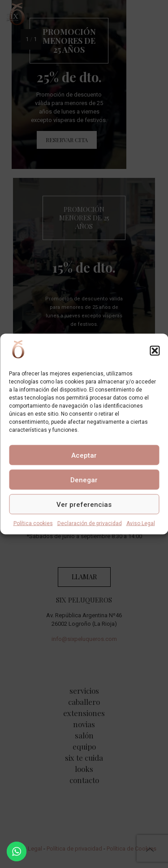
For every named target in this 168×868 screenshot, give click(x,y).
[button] (155, 350)
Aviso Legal (141, 523)
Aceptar (84, 455)
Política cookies (33, 523)
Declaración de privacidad (90, 523)
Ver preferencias (84, 504)
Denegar (84, 480)
